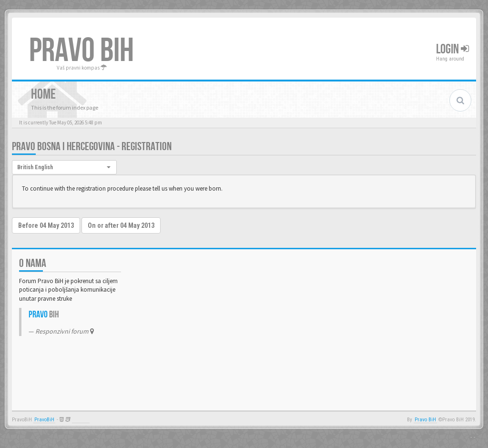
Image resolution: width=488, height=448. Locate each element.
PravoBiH (44, 420)
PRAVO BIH (81, 51)
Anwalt (81, 420)
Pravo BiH (425, 420)
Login (452, 49)
